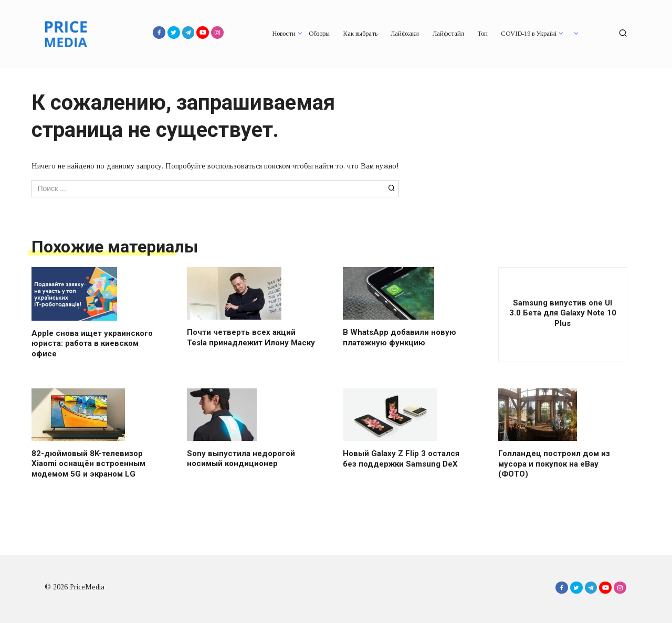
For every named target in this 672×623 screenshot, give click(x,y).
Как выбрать (360, 34)
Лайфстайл (448, 34)
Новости (284, 34)
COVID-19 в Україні (529, 34)
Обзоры (319, 34)
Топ (482, 34)
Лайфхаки (405, 34)
